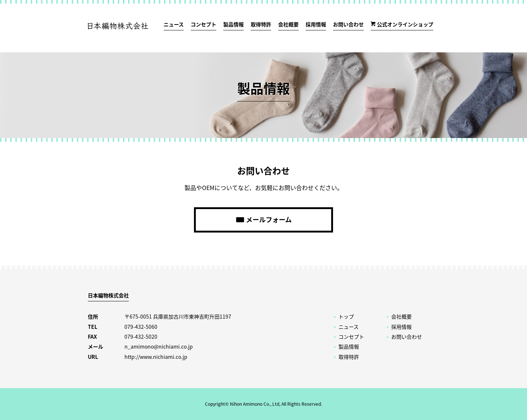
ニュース (174, 24)
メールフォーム (269, 220)
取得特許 (261, 24)
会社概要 (288, 24)
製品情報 (233, 24)
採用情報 (316, 24)
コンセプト (203, 24)
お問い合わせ (348, 24)
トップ (346, 316)
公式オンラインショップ (405, 24)
